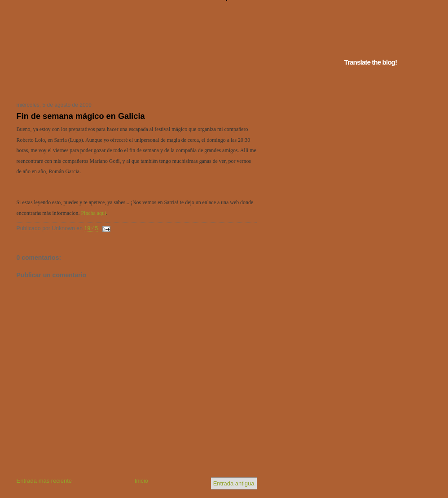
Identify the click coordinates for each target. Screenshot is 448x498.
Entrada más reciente (44, 481)
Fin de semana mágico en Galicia (81, 116)
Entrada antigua (234, 483)
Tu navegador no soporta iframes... (134, 84)
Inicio (141, 481)
